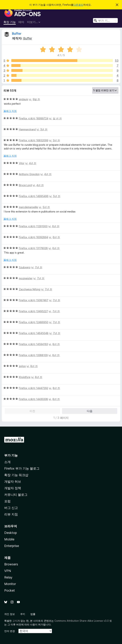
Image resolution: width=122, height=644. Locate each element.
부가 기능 (11, 455)
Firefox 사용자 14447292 (34, 388)
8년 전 (56, 344)
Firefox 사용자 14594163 (33, 344)
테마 (21, 22)
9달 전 (36, 99)
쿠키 (23, 614)
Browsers (11, 564)
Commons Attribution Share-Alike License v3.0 (82, 621)
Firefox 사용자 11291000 (33, 226)
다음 (90, 411)
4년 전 (33, 163)
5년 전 (57, 196)
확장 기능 (10, 22)
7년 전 (39, 267)
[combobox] (105, 20)
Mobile (9, 539)
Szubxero (25, 267)
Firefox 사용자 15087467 (34, 300)
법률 (33, 614)
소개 (7, 462)
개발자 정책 (13, 488)
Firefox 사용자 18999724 (34, 118)
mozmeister (26, 278)
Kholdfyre (25, 377)
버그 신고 (11, 508)
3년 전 (44, 129)
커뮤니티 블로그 (16, 495)
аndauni (24, 99)
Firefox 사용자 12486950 (34, 322)
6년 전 (56, 226)
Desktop (11, 533)
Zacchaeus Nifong (30, 289)
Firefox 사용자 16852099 (34, 140)
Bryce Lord (25, 185)
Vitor (22, 163)
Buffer (17, 34)
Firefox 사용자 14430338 (33, 399)
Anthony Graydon (29, 174)
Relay (8, 577)
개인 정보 (10, 614)
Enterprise (12, 546)
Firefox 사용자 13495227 (33, 311)
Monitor (10, 584)
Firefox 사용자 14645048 (34, 333)
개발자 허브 (13, 482)
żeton (22, 366)
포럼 (7, 501)
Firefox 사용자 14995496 (34, 196)
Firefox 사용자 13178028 (33, 248)
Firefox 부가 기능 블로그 (22, 468)
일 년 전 (57, 118)
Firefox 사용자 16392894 (34, 237)
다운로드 (78, 5)
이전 (32, 411)
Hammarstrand (27, 129)
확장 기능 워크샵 (16, 475)
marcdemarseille (28, 207)
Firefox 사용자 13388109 (33, 355)
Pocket (10, 590)
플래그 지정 (10, 111)
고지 (15, 621)
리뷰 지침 (11, 514)
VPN (8, 571)
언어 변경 (10, 631)
